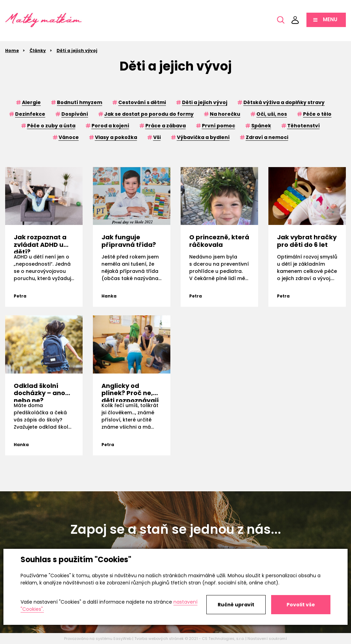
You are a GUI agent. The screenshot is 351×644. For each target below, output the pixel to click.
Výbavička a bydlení (203, 137)
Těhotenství (304, 126)
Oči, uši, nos (272, 114)
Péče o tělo (317, 114)
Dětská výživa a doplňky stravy (284, 102)
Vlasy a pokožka (116, 137)
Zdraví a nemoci (267, 137)
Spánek (261, 126)
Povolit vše (301, 605)
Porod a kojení (110, 126)
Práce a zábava (166, 126)
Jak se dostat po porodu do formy (149, 114)
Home (12, 50)
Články (38, 50)
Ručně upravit (236, 605)
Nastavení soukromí (267, 639)
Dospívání (75, 114)
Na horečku (225, 114)
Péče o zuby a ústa (51, 126)
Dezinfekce (30, 114)
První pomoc (219, 126)
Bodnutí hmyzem (80, 102)
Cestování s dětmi (142, 102)
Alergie (31, 102)
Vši (157, 137)
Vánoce (69, 137)
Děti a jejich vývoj (77, 50)
